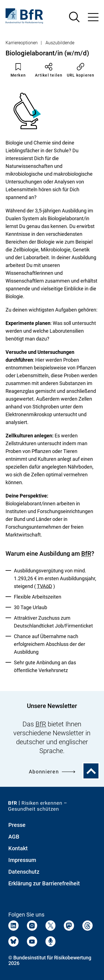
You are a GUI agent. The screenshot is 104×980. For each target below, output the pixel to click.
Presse (17, 825)
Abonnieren (52, 772)
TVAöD (45, 586)
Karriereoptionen (22, 43)
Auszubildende (60, 43)
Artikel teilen (49, 70)
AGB (14, 837)
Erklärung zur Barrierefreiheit (44, 883)
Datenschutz (24, 872)
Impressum (22, 860)
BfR (86, 554)
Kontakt (18, 848)
